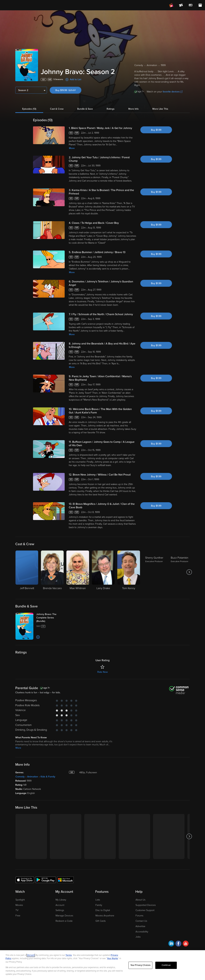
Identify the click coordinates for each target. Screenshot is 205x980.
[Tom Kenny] (129, 572)
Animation (33, 777)
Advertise (140, 926)
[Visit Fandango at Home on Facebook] (178, 944)
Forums (139, 916)
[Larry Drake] (103, 572)
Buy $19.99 (68, 90)
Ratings (111, 109)
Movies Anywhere (105, 916)
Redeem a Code (64, 921)
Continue (166, 965)
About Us (140, 900)
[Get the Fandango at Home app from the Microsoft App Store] (65, 880)
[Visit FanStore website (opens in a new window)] (200, 5)
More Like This (160, 109)
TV (17, 910)
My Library (61, 900)
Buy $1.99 (156, 130)
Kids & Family (48, 777)
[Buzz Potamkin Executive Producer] (180, 572)
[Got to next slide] (189, 572)
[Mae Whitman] (78, 572)
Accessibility (142, 932)
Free (18, 916)
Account (60, 905)
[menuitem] (191, 5)
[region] (102, 965)
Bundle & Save (85, 109)
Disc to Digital (103, 910)
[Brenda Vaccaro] (52, 572)
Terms (69, 955)
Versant (31, 955)
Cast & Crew (57, 109)
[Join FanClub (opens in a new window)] (171, 5)
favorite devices (173, 92)
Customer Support (145, 910)
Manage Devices (64, 916)
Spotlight (20, 900)
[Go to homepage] (24, 5)
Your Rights (112, 958)
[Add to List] (38, 637)
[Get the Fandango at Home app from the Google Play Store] (46, 880)
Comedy (20, 777)
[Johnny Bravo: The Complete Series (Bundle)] (50, 618)
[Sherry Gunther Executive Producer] (154, 572)
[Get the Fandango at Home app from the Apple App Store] (25, 880)
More (72, 148)
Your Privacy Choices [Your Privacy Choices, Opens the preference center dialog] (141, 965)
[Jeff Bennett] (27, 572)
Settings (60, 910)
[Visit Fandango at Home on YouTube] (186, 944)
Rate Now (102, 672)
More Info (133, 109)
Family (99, 905)
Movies (19, 905)
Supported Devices (146, 905)
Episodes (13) (29, 109)
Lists (98, 900)
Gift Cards (101, 921)
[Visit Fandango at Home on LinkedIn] (171, 944)
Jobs (138, 937)
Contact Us (141, 921)
